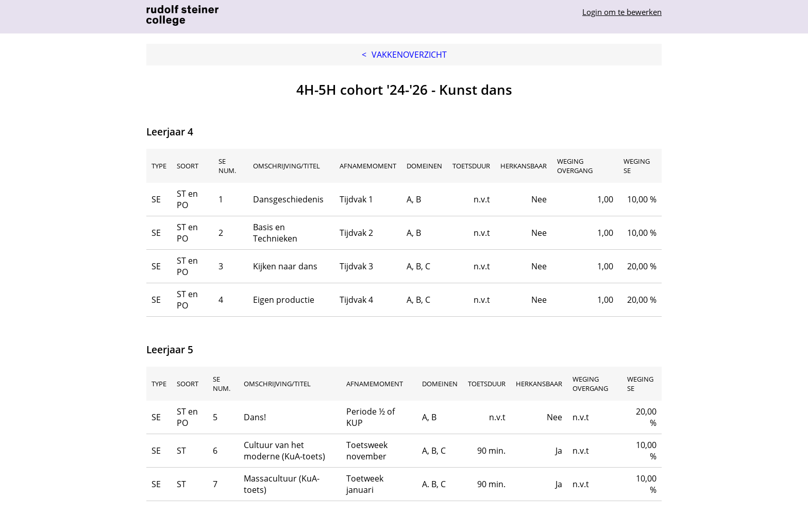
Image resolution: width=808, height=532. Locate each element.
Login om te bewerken (622, 12)
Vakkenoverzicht (404, 55)
